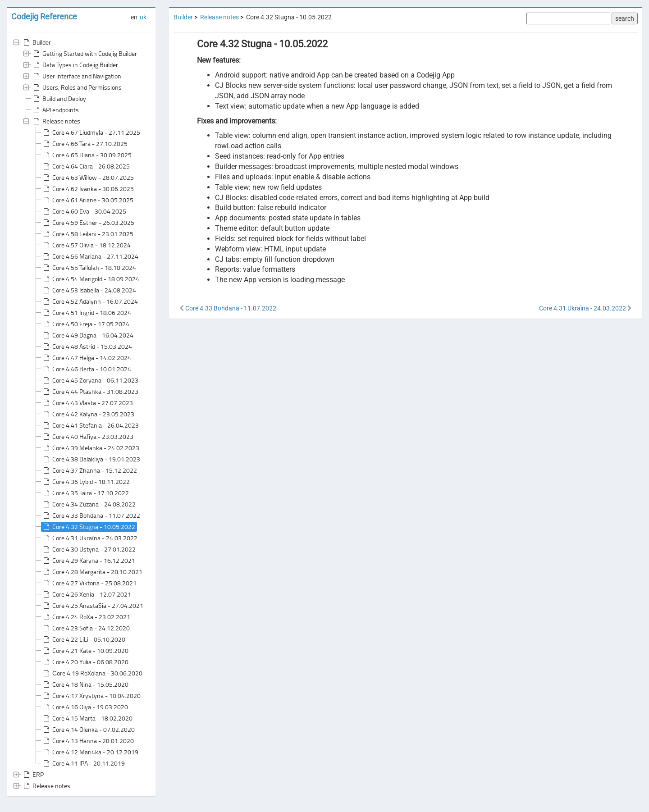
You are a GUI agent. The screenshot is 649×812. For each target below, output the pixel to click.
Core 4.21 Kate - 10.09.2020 (85, 651)
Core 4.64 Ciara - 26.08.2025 (86, 166)
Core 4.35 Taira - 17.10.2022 (85, 493)
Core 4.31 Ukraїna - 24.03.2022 (89, 538)
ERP (33, 775)
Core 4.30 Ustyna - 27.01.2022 (89, 549)
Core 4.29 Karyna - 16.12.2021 (88, 561)
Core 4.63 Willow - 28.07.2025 (88, 178)
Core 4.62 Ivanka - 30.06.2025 (88, 189)
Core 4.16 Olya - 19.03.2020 (85, 707)
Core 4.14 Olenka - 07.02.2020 (88, 730)
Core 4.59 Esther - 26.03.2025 (88, 223)
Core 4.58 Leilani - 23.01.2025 (87, 234)
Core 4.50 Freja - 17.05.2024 (85, 324)
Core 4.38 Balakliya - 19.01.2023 (91, 459)
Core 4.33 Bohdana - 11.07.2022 (91, 515)
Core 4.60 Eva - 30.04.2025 (84, 211)
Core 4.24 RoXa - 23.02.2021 (86, 617)
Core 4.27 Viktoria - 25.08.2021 (89, 583)
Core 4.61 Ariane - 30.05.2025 (87, 200)
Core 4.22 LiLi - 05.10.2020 (83, 639)
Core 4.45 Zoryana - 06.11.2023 (90, 380)
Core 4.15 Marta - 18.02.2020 (87, 718)
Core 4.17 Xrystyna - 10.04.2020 (91, 696)
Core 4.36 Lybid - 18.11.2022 (86, 482)
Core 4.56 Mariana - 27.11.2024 (90, 256)
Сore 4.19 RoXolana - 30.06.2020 (92, 673)
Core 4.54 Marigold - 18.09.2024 (90, 279)
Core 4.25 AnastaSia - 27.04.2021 (92, 606)
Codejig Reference (44, 16)
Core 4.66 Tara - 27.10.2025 (85, 144)
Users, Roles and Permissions (77, 87)
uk (143, 17)
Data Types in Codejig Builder (75, 65)
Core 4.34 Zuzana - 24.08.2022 (89, 504)
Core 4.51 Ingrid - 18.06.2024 (86, 313)
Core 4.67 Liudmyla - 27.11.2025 (91, 132)
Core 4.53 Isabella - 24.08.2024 (89, 290)
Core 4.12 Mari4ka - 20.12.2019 (90, 752)
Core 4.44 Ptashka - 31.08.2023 (90, 392)
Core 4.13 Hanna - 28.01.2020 (88, 741)
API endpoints (55, 110)
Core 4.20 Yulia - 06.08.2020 (85, 662)
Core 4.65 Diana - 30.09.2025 (87, 155)
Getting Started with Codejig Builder (84, 54)
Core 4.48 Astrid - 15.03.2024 (87, 347)
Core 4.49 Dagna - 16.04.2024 (87, 335)
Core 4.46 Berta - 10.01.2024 (86, 369)
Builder (36, 42)
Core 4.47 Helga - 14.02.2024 (86, 358)
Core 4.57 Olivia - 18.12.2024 (86, 245)
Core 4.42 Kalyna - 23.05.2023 (88, 414)
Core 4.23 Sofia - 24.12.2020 (86, 628)
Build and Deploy (59, 99)
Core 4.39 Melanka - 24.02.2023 (90, 448)
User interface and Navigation (76, 76)
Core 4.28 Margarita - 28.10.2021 (92, 572)
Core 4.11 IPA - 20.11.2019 (83, 763)
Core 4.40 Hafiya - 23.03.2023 (87, 437)
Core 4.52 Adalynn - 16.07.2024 (90, 301)
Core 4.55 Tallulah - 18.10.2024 (89, 268)
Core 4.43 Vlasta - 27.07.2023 (87, 403)
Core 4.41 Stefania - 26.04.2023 (90, 425)
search (625, 18)
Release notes (56, 121)
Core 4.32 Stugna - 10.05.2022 (88, 527)
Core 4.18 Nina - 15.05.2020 (85, 684)
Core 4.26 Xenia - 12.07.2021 (86, 594)
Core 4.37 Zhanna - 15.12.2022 (89, 470)
